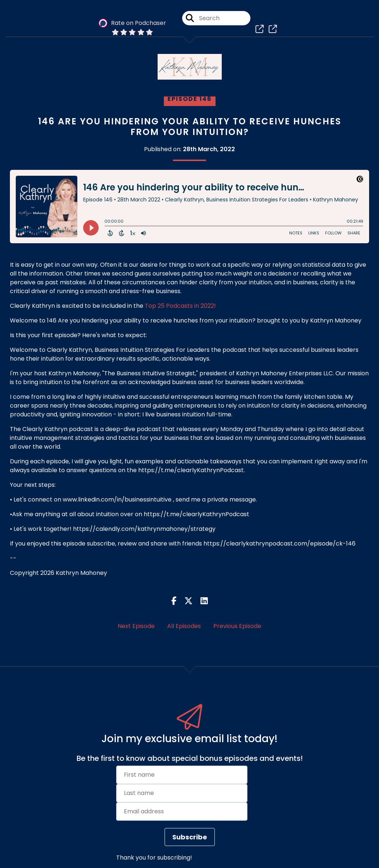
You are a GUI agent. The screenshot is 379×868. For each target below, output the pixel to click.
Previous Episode (237, 626)
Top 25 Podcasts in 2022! (180, 306)
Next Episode (136, 626)
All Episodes (184, 626)
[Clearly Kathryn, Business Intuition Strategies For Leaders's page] (258, 29)
